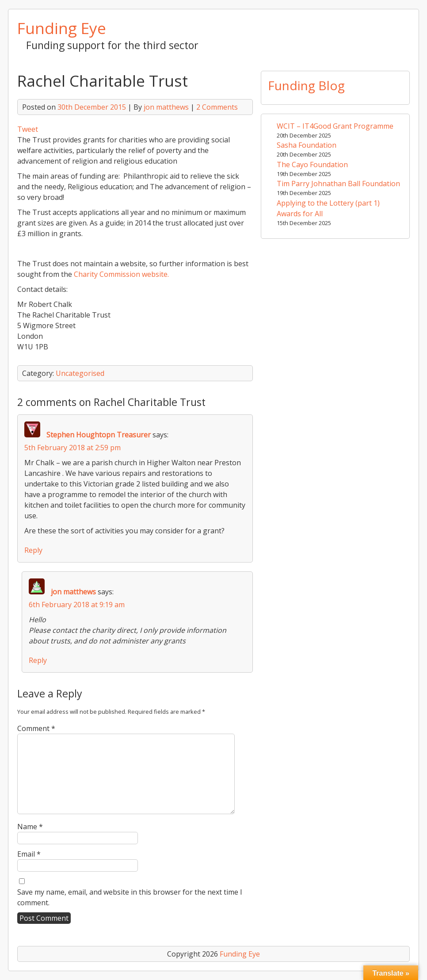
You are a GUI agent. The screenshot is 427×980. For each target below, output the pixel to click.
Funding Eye (62, 28)
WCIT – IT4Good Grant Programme (335, 126)
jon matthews (166, 107)
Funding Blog (306, 85)
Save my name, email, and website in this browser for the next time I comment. (130, 897)
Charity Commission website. (120, 274)
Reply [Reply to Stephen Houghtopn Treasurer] (33, 550)
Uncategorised (80, 373)
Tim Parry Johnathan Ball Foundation (338, 184)
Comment (36, 728)
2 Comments (217, 107)
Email (29, 854)
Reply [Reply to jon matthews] (38, 660)
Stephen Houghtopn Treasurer (99, 435)
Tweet (28, 129)
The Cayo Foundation (312, 165)
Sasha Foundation (307, 145)
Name (30, 827)
